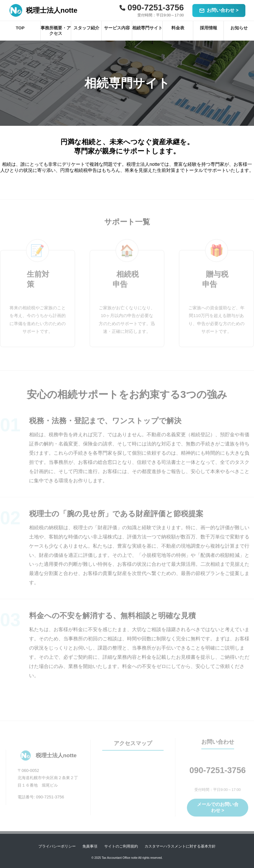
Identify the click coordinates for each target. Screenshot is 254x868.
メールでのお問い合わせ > (218, 810)
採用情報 (208, 28)
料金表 (178, 28)
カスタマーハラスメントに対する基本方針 (180, 846)
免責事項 (90, 846)
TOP (20, 28)
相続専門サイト (147, 28)
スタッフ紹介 (86, 28)
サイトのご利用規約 (121, 846)
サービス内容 (117, 28)
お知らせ (239, 28)
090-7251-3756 (218, 774)
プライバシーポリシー (57, 846)
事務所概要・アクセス (56, 31)
